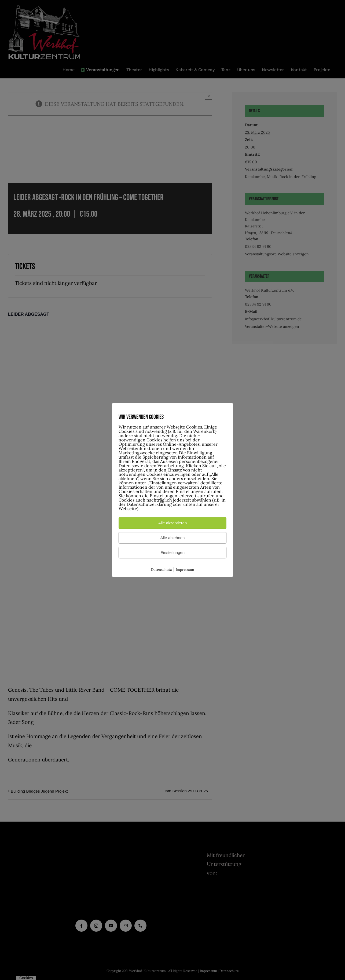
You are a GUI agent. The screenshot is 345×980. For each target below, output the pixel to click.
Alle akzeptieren (173, 523)
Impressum (185, 570)
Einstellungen (172, 552)
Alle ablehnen (173, 538)
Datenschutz (162, 570)
